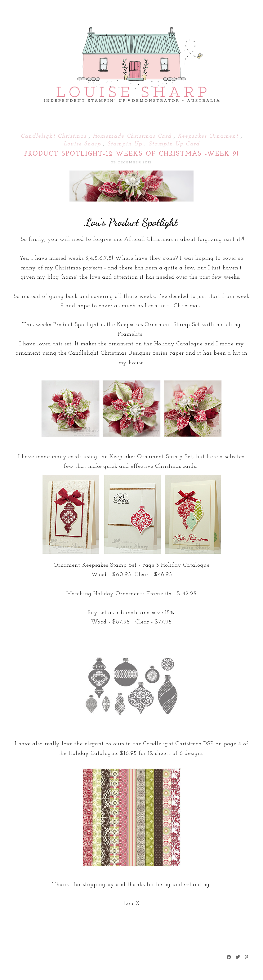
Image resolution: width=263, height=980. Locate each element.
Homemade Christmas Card (133, 136)
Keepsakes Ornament (209, 136)
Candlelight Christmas (55, 136)
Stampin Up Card (174, 144)
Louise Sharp (83, 144)
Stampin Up (126, 144)
